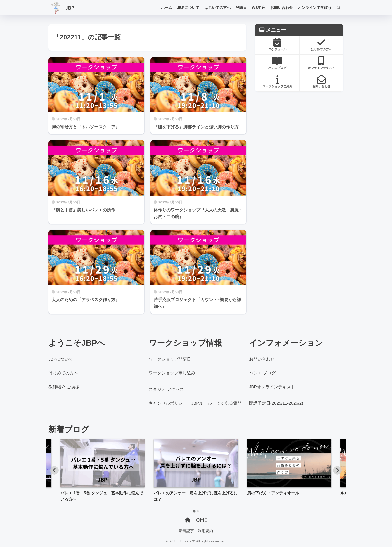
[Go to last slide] (54, 470)
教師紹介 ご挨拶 (64, 387)
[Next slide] (337, 470)
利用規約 (205, 531)
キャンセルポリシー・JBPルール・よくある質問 (195, 403)
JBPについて (188, 8)
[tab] (194, 511)
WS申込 (259, 8)
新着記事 (186, 531)
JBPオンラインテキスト (272, 387)
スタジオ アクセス (166, 390)
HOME (196, 520)
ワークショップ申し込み (172, 373)
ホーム (167, 8)
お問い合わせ (282, 8)
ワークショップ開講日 (170, 359)
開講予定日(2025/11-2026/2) (276, 403)
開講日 (241, 8)
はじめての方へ (218, 8)
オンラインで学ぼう (315, 8)
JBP (63, 8)
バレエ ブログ (263, 373)
